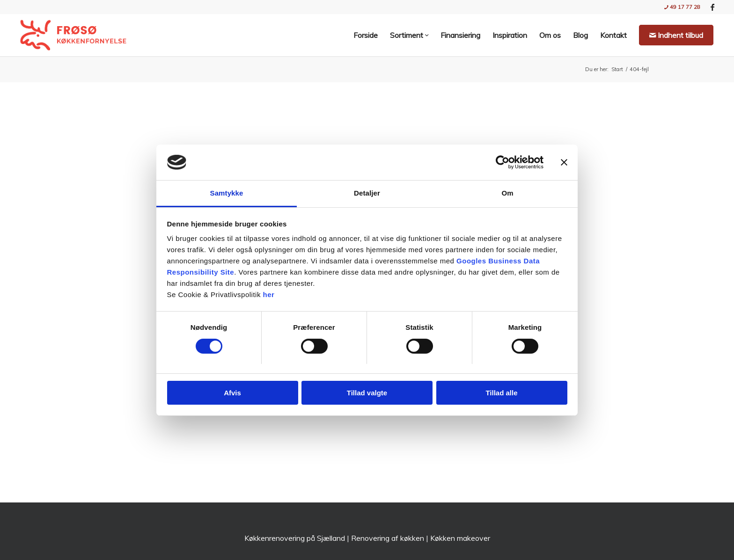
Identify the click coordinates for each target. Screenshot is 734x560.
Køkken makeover (460, 538)
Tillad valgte (367, 393)
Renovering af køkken (388, 538)
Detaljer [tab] (367, 193)
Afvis (232, 393)
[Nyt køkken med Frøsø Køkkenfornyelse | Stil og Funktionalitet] (73, 35)
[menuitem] (680, 7)
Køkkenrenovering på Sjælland (295, 538)
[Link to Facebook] (712, 7)
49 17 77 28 (682, 7)
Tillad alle (501, 393)
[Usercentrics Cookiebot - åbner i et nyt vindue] (503, 162)
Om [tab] (507, 193)
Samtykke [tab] (227, 193)
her (269, 295)
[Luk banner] (564, 162)
